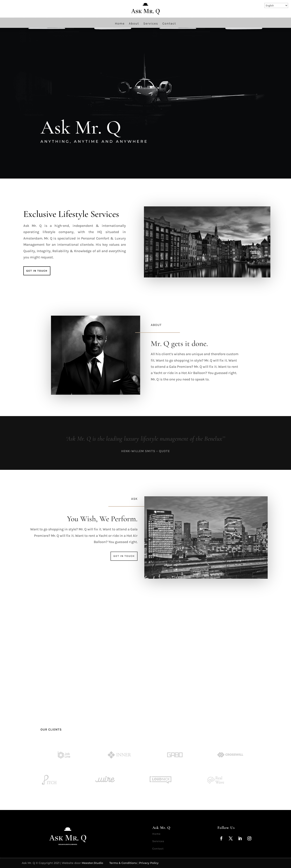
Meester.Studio (92, 863)
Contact (169, 24)
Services (151, 24)
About (134, 24)
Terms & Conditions (123, 863)
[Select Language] (276, 5)
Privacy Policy (149, 863)
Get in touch (37, 271)
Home (120, 24)
